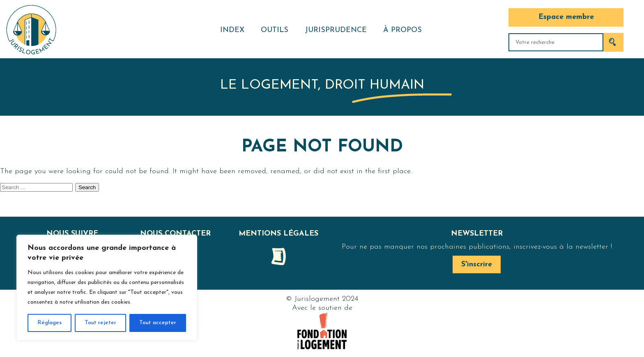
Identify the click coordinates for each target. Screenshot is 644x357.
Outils (275, 30)
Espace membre (566, 17)
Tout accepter (158, 323)
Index (232, 30)
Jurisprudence (336, 30)
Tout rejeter (100, 323)
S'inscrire (477, 264)
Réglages (49, 323)
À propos (402, 30)
